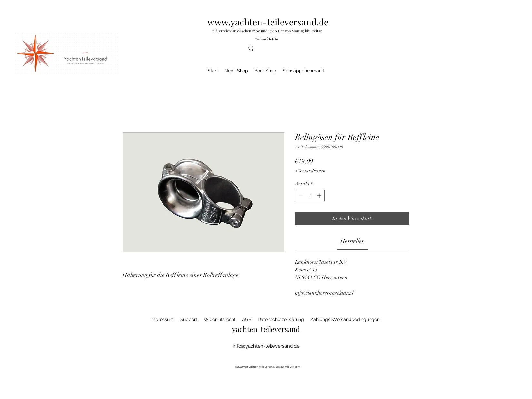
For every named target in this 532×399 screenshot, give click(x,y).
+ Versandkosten (310, 171)
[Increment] (320, 195)
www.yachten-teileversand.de (268, 22)
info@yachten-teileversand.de (266, 346)
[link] (352, 241)
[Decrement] (300, 195)
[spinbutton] (310, 195)
